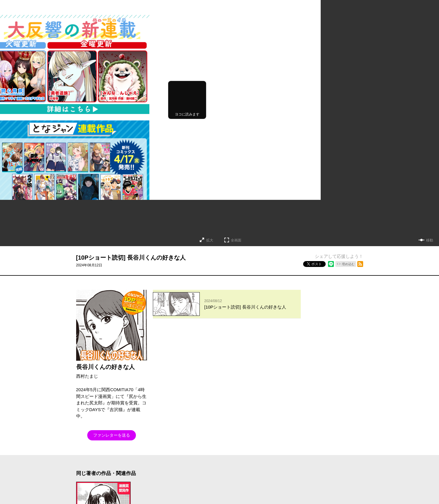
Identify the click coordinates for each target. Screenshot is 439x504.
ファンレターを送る (112, 435)
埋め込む (348, 264)
